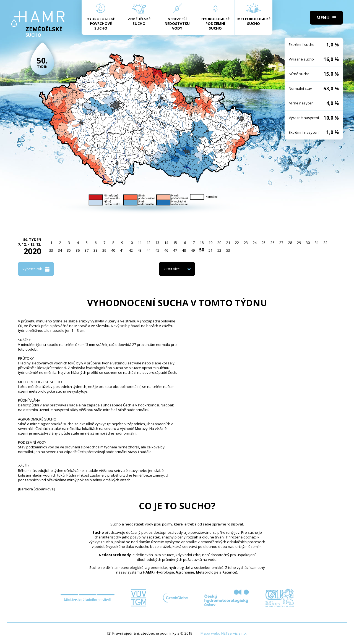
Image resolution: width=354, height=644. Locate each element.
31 (317, 243)
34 (60, 250)
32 (326, 243)
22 (237, 243)
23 (246, 243)
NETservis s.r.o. (234, 633)
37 (87, 250)
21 (228, 243)
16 (184, 243)
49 (193, 250)
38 (95, 250)
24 (255, 243)
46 (166, 250)
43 (140, 250)
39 (104, 250)
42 (131, 250)
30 (308, 243)
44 (149, 250)
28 (290, 243)
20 (219, 243)
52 (219, 250)
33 (51, 250)
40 (113, 250)
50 (202, 250)
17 (193, 243)
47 (175, 250)
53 (228, 250)
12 (149, 243)
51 (210, 250)
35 (69, 250)
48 (184, 250)
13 (157, 243)
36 (78, 250)
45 (157, 250)
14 (166, 243)
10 (131, 243)
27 (281, 243)
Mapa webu (210, 633)
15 (175, 243)
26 (272, 243)
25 (264, 243)
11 (140, 243)
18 (202, 243)
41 (122, 250)
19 (210, 243)
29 (299, 243)
